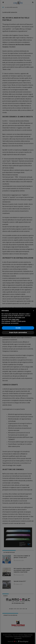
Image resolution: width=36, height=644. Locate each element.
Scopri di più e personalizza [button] (18, 332)
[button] (34, 311)
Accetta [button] (18, 328)
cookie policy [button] (15, 319)
